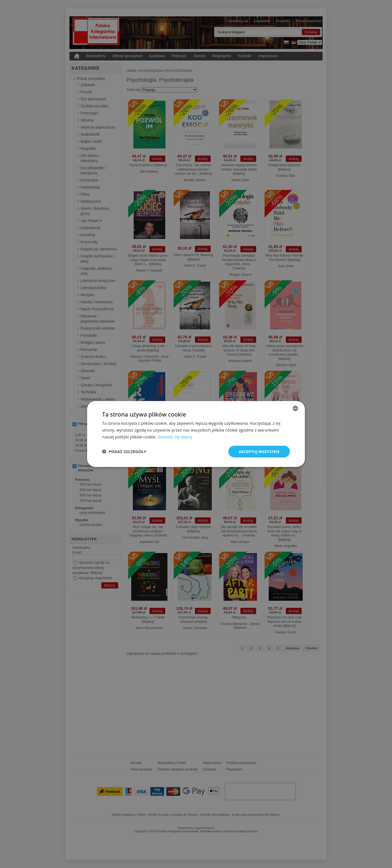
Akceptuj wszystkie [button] (259, 451)
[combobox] (295, 408)
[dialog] (196, 434)
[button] (124, 451)
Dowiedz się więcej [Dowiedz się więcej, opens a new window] (175, 436)
